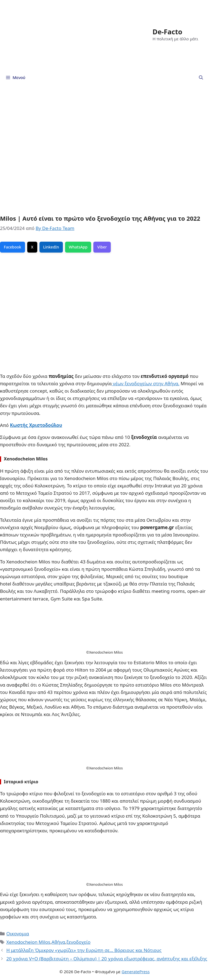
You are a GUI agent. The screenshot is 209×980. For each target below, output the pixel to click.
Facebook (13, 247)
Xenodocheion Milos (28, 942)
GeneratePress (136, 972)
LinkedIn (51, 247)
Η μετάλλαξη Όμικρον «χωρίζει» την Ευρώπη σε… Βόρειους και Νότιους (84, 950)
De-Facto (167, 32)
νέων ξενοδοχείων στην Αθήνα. (145, 383)
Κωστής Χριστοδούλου (36, 425)
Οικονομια (18, 934)
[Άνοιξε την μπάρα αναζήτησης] (201, 77)
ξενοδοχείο (79, 942)
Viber (102, 247)
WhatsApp (78, 247)
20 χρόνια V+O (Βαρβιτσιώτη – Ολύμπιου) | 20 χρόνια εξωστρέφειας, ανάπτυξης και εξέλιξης (107, 959)
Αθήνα (58, 942)
